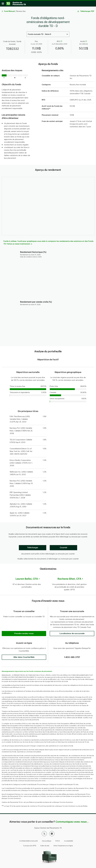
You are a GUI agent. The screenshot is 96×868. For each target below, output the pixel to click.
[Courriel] (63, 548)
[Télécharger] (33, 548)
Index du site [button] (45, 845)
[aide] (61, 42)
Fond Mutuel (9, 12)
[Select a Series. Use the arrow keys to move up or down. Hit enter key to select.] (48, 35)
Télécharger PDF (87, 12)
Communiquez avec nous (71, 821)
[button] (24, 624)
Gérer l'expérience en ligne (63, 845)
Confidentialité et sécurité (29, 840)
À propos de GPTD (30, 845)
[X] (44, 833)
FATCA (58, 840)
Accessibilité (69, 840)
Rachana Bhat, (69, 580)
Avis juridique (47, 840)
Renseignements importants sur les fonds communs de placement (27, 670)
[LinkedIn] (52, 833)
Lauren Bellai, (27, 580)
